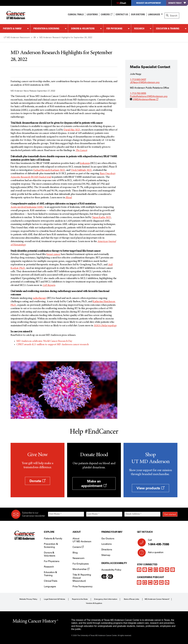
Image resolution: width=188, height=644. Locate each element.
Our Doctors (138, 14)
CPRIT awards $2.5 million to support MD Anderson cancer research (53, 345)
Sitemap (106, 555)
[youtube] (150, 570)
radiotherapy (40, 298)
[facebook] (139, 570)
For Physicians (114, 28)
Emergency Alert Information (106, 599)
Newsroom (78, 558)
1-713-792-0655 (138, 93)
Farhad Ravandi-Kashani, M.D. (49, 170)
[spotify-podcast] (145, 582)
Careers (107, 14)
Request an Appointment (149, 3)
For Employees (81, 564)
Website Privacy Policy (28, 599)
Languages (154, 14)
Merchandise (81, 569)
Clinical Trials (76, 14)
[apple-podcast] (139, 582)
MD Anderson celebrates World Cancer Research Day (44, 341)
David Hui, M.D (72, 130)
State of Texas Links (131, 599)
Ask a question (154, 553)
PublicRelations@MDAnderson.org (149, 96)
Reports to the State (80, 599)
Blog (75, 553)
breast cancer (53, 254)
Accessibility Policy (111, 570)
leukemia (85, 163)
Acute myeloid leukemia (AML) (27, 207)
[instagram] (156, 570)
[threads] (173, 570)
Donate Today (177, 3)
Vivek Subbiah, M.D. (81, 170)
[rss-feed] (167, 582)
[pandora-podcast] (156, 582)
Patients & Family (12, 28)
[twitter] (145, 570)
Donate (38, 481)
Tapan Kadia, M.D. (101, 217)
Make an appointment (94, 483)
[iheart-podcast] (161, 582)
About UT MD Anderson (82, 540)
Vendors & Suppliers (94, 603)
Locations (106, 544)
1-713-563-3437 (138, 79)
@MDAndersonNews (145, 99)
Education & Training (168, 28)
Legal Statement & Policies (54, 599)
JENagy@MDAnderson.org (145, 82)
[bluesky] (167, 570)
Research (139, 28)
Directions (107, 549)
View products (150, 488)
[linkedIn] (161, 570)
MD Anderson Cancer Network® (157, 599)
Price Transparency (82, 586)
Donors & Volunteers (83, 28)
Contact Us (122, 14)
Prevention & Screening (46, 28)
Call (161, 542)
